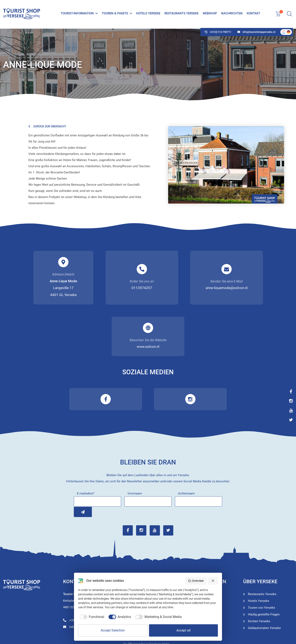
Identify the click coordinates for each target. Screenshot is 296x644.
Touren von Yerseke (201, 550)
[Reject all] (213, 581)
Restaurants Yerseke (182, 14)
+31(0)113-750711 (218, 33)
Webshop (210, 14)
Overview (196, 581)
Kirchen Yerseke (259, 570)
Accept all (183, 630)
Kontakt (253, 14)
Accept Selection (113, 630)
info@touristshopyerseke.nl (256, 33)
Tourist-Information (77, 14)
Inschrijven (79, 461)
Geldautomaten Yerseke (264, 577)
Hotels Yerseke (148, 14)
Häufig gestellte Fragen (264, 563)
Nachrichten (232, 14)
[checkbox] (91, 617)
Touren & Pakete (115, 14)
